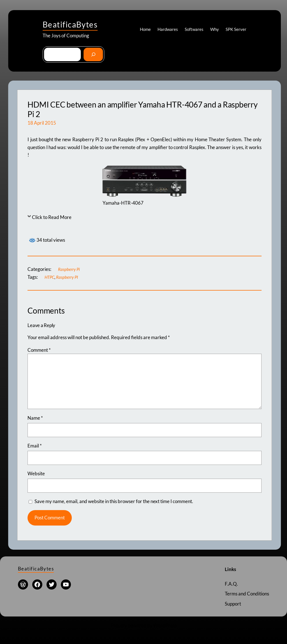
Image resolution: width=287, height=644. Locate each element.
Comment (39, 350)
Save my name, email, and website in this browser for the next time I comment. (114, 501)
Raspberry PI (67, 277)
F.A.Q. (231, 584)
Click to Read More (52, 217)
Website (36, 473)
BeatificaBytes (70, 24)
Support (233, 604)
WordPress (165, 625)
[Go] (93, 54)
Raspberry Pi (69, 269)
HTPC (49, 277)
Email (35, 446)
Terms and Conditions (247, 594)
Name (35, 418)
